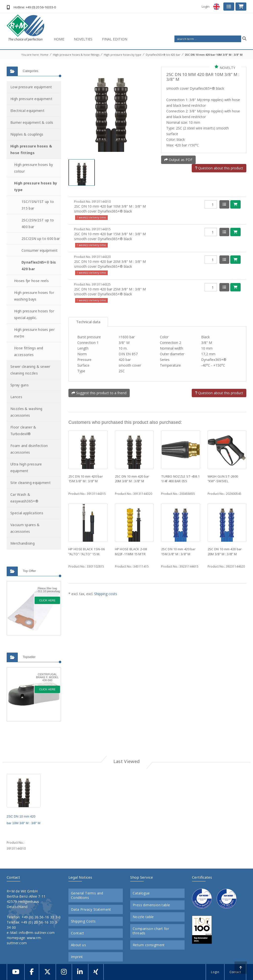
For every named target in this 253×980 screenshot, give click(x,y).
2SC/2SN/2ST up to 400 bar (38, 223)
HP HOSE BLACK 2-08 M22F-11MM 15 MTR (131, 552)
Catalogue (141, 893)
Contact (78, 933)
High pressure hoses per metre (34, 333)
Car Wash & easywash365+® (24, 498)
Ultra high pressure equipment (26, 467)
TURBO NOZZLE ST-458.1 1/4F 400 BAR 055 (180, 479)
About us (78, 945)
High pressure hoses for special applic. (34, 314)
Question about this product (219, 168)
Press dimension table (151, 905)
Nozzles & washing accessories (26, 412)
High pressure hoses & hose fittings (76, 55)
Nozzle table (143, 917)
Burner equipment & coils (32, 122)
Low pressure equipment (31, 87)
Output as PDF (178, 160)
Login (206, 6)
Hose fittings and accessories (29, 351)
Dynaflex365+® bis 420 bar (163, 55)
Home (59, 39)
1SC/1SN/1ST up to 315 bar (38, 205)
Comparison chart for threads (151, 931)
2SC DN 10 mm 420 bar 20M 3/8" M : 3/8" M (132, 479)
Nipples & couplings (27, 134)
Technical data (88, 322)
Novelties (83, 39)
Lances (16, 397)
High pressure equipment (31, 99)
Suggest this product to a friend (99, 393)
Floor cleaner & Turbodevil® (23, 430)
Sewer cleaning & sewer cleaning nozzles (30, 370)
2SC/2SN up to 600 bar (41, 239)
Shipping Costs (83, 921)
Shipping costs (106, 594)
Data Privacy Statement (91, 909)
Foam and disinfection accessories (29, 449)
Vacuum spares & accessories (25, 528)
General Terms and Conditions (87, 895)
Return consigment (149, 945)
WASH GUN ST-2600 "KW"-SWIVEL (223, 479)
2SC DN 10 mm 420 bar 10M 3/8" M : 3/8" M (214, 55)
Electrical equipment (27, 111)
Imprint (77, 957)
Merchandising (22, 543)
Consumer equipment (40, 250)
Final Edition (115, 39)
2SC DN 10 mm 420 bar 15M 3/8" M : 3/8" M (86, 479)
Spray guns (20, 385)
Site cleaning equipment (31, 483)
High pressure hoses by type (123, 55)
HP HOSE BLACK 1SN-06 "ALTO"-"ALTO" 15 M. (87, 552)
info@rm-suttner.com (37, 933)
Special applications (27, 513)
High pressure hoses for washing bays (34, 296)
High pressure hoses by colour (34, 168)
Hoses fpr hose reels (31, 281)
